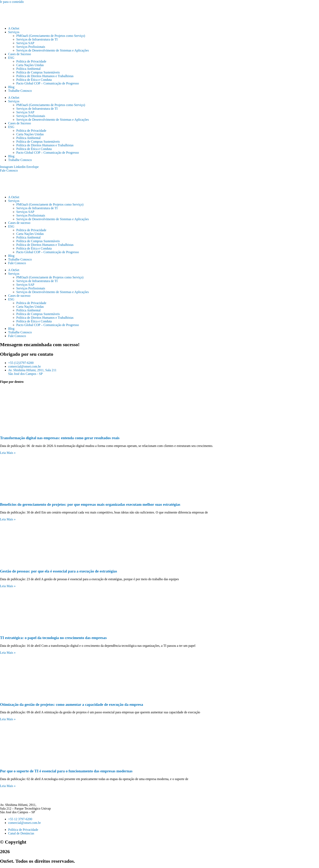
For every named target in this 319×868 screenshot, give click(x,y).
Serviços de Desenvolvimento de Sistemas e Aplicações (52, 50)
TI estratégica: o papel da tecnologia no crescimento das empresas (53, 638)
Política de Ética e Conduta (34, 80)
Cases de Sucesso (20, 54)
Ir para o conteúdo (12, 2)
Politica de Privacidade (31, 61)
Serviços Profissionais (31, 47)
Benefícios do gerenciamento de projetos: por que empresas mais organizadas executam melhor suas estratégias (90, 504)
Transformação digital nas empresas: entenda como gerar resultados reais (60, 438)
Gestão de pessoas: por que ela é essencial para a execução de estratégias (58, 571)
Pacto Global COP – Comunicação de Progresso (48, 83)
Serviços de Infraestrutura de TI (37, 39)
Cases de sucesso (19, 223)
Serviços (14, 32)
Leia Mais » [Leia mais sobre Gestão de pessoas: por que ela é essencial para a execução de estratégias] (8, 586)
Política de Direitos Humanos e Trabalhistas (45, 76)
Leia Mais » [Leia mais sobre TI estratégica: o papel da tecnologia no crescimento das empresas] (8, 653)
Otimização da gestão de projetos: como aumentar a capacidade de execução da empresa (72, 704)
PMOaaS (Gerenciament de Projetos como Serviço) (50, 204)
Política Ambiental (28, 69)
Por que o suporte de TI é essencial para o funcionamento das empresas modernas (66, 771)
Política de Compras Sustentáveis (38, 72)
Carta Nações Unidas (30, 65)
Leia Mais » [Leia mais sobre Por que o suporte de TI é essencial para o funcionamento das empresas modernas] (8, 786)
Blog (11, 87)
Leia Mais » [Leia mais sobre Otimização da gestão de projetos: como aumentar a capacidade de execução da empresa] (8, 719)
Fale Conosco (17, 263)
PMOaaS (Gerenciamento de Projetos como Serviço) (51, 36)
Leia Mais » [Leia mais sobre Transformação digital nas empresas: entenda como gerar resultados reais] (8, 453)
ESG (11, 58)
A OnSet (14, 28)
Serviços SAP (25, 43)
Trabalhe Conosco (20, 91)
